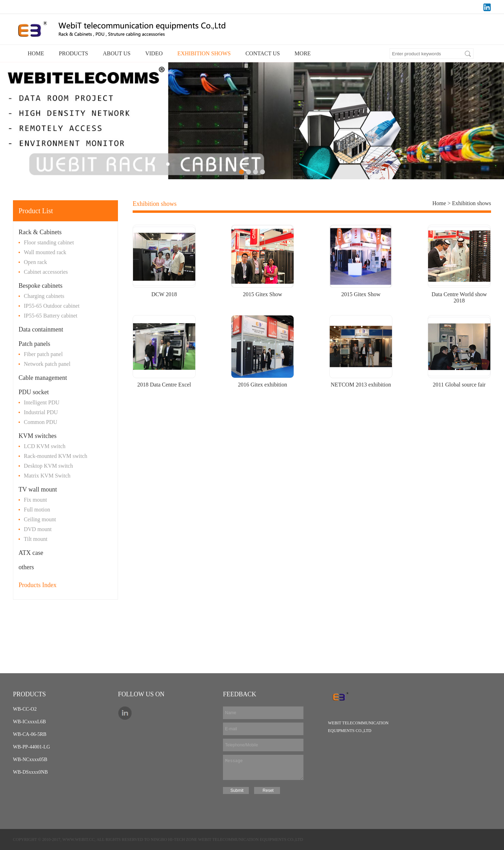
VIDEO (154, 53)
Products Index (37, 585)
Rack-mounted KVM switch (55, 456)
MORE (303, 53)
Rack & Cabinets (40, 232)
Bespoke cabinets (40, 286)
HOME (36, 53)
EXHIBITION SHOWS (204, 53)
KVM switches (38, 436)
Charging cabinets (44, 296)
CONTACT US (262, 53)
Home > (442, 203)
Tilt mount (36, 539)
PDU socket (34, 392)
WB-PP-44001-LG (31, 747)
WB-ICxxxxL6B (29, 722)
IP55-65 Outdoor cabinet (52, 306)
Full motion (37, 510)
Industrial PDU (41, 412)
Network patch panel (47, 364)
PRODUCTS (73, 53)
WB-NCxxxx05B (30, 760)
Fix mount (35, 500)
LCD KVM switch (45, 446)
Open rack (35, 262)
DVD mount (38, 529)
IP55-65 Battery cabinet (51, 316)
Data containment (41, 329)
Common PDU (41, 422)
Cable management (43, 378)
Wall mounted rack (45, 252)
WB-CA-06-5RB (30, 734)
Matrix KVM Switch (47, 476)
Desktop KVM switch (48, 466)
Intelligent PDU (42, 402)
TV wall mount (38, 489)
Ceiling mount (40, 519)
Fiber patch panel (43, 354)
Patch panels (34, 344)
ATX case (31, 553)
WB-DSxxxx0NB (30, 772)
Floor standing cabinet (49, 242)
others (26, 567)
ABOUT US (117, 53)
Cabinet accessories (46, 272)
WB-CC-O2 (25, 709)
